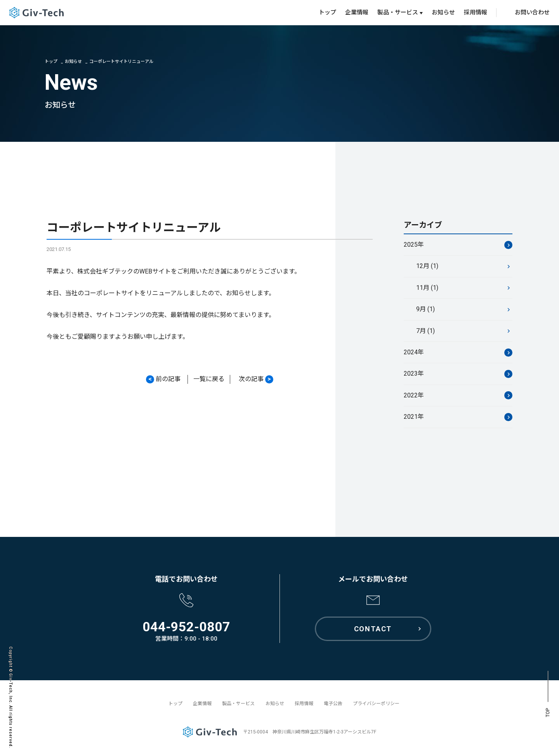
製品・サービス (238, 704)
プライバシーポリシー (376, 704)
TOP (548, 713)
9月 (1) (425, 309)
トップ (327, 12)
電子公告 (333, 704)
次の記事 (256, 380)
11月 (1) (427, 288)
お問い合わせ (532, 12)
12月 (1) (427, 267)
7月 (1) (425, 331)
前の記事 (163, 380)
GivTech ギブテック (36, 13)
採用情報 (476, 12)
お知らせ (443, 12)
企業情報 (357, 12)
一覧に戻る (209, 379)
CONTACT (373, 629)
